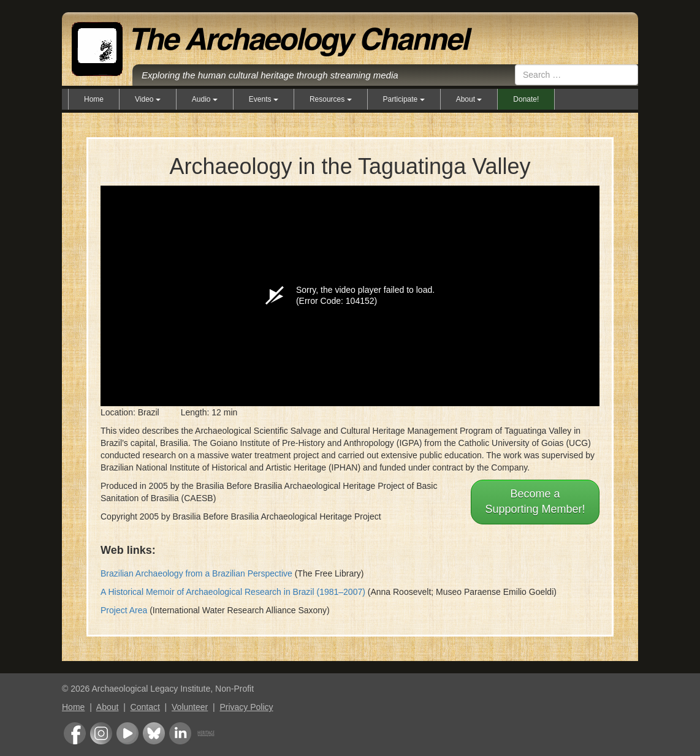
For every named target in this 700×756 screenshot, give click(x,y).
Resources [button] (331, 99)
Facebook (75, 733)
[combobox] (576, 75)
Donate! (526, 99)
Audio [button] (205, 99)
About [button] (469, 99)
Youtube (127, 733)
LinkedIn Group (180, 733)
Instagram (101, 733)
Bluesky (154, 733)
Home (94, 99)
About (108, 707)
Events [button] (264, 99)
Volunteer (190, 707)
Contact (145, 707)
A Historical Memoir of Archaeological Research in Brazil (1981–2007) (233, 592)
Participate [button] (404, 99)
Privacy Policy (246, 707)
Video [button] (148, 99)
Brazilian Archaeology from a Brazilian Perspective (196, 573)
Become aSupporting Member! (535, 502)
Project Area (124, 610)
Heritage (206, 733)
